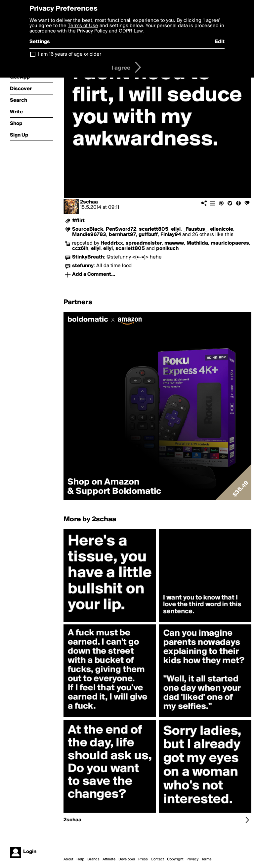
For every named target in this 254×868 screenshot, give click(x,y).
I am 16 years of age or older (70, 54)
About (68, 859)
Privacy (192, 859)
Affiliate (109, 859)
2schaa (89, 202)
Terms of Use (83, 26)
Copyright (175, 859)
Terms (207, 859)
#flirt (78, 221)
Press (143, 859)
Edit (220, 42)
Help (80, 859)
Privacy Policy (92, 31)
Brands (93, 859)
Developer (127, 859)
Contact (157, 859)
